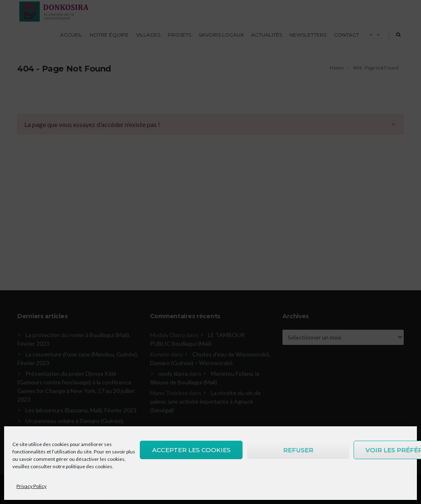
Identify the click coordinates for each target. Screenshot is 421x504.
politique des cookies (89, 466)
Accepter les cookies (191, 450)
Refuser (298, 450)
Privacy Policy (31, 486)
